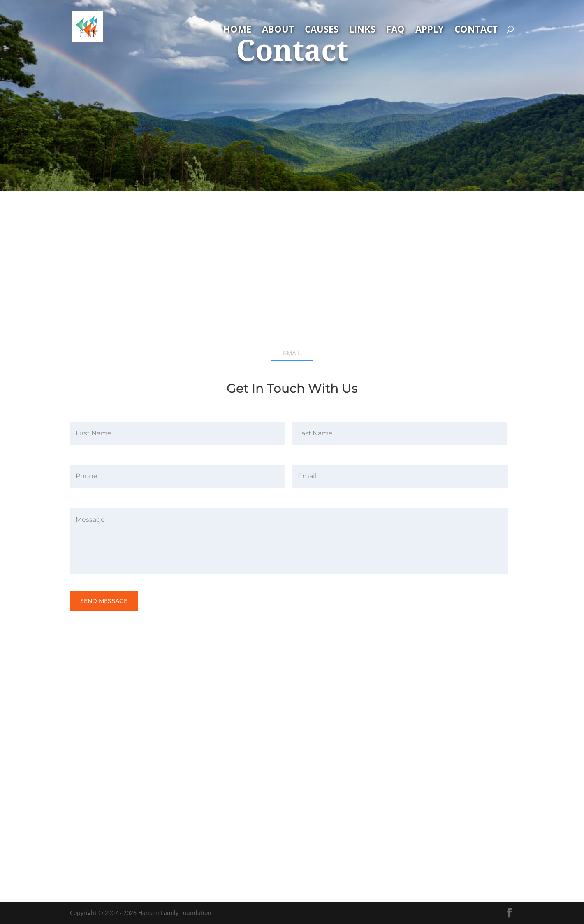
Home (237, 30)
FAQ (395, 30)
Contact (476, 30)
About (278, 30)
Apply (430, 30)
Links (362, 30)
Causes (322, 30)
